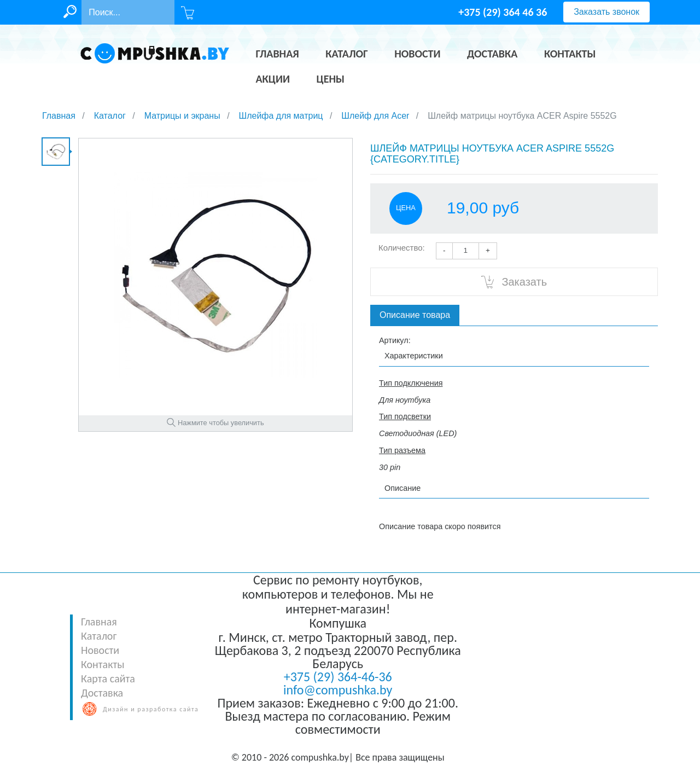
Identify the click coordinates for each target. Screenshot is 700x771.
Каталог (99, 636)
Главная (99, 622)
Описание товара (415, 315)
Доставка (102, 693)
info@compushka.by (338, 690)
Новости (100, 650)
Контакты (103, 664)
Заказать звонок (606, 12)
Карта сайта (108, 679)
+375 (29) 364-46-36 (338, 677)
